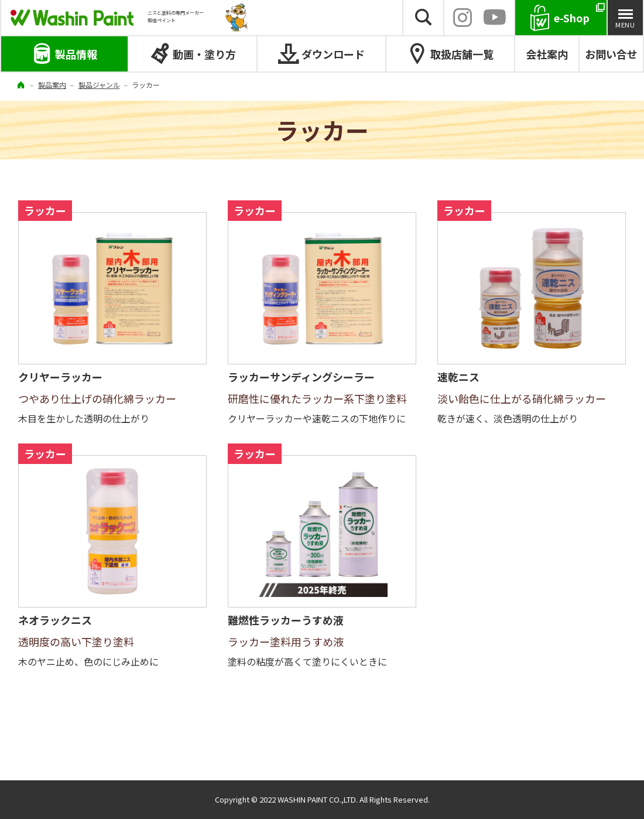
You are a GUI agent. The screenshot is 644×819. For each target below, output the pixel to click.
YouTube (494, 18)
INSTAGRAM (463, 18)
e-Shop (572, 18)
